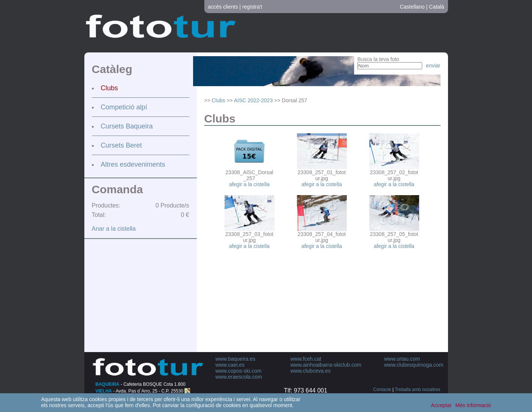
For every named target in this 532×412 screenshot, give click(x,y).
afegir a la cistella (249, 184)
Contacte (382, 390)
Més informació (473, 405)
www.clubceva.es (311, 371)
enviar (433, 66)
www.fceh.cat (306, 359)
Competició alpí (124, 107)
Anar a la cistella (114, 229)
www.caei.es (230, 365)
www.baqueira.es (236, 359)
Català (436, 7)
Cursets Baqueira (127, 126)
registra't (252, 7)
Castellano (412, 7)
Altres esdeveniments (133, 164)
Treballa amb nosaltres (418, 390)
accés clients (223, 7)
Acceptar (441, 405)
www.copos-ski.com (239, 371)
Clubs (109, 88)
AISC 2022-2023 (253, 100)
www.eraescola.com (239, 377)
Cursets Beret (121, 145)
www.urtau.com (402, 359)
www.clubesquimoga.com (414, 365)
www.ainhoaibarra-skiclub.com (326, 365)
